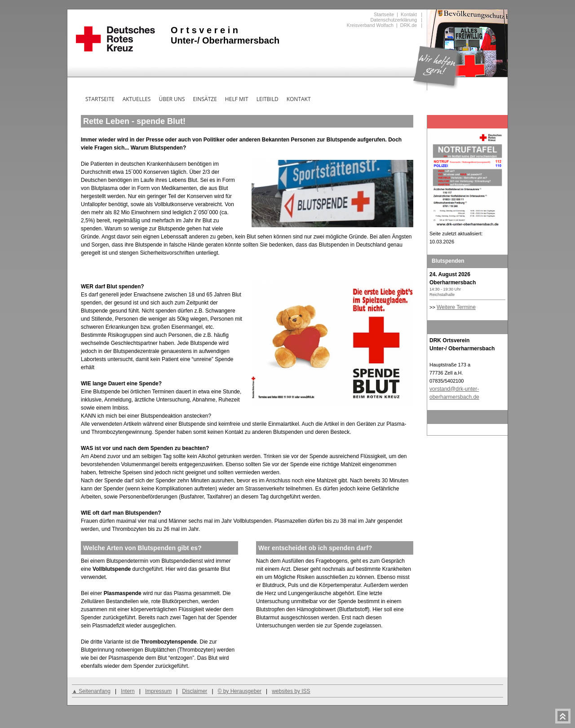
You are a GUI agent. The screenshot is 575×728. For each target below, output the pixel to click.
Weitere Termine (456, 307)
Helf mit (237, 99)
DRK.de (409, 25)
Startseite (384, 14)
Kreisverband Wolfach (370, 25)
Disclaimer (195, 691)
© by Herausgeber (240, 691)
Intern (128, 691)
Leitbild (268, 99)
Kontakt (409, 14)
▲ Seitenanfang (91, 691)
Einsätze (205, 99)
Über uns (172, 99)
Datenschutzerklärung (394, 20)
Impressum (158, 691)
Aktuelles (137, 99)
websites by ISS (291, 691)
